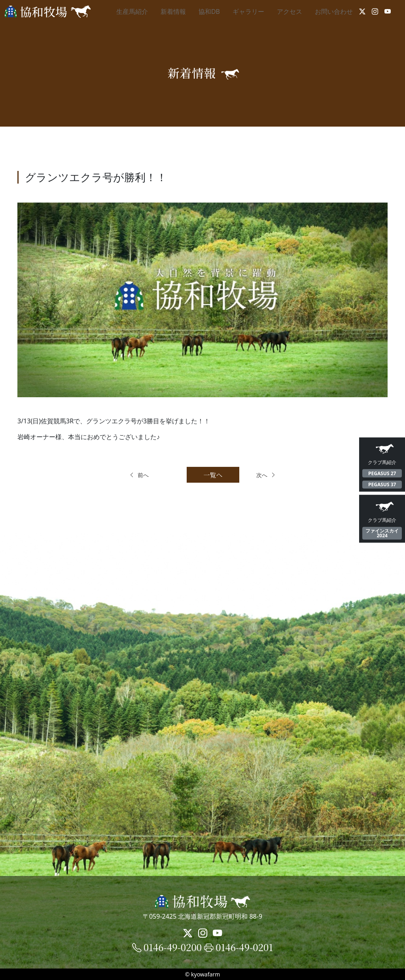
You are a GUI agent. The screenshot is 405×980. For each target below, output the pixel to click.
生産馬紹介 (132, 11)
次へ (275, 475)
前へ (130, 475)
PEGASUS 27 (382, 473)
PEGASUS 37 (382, 484)
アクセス (290, 11)
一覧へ (202, 475)
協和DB (209, 11)
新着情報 (173, 11)
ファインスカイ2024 (382, 533)
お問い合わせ (334, 11)
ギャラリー (248, 11)
